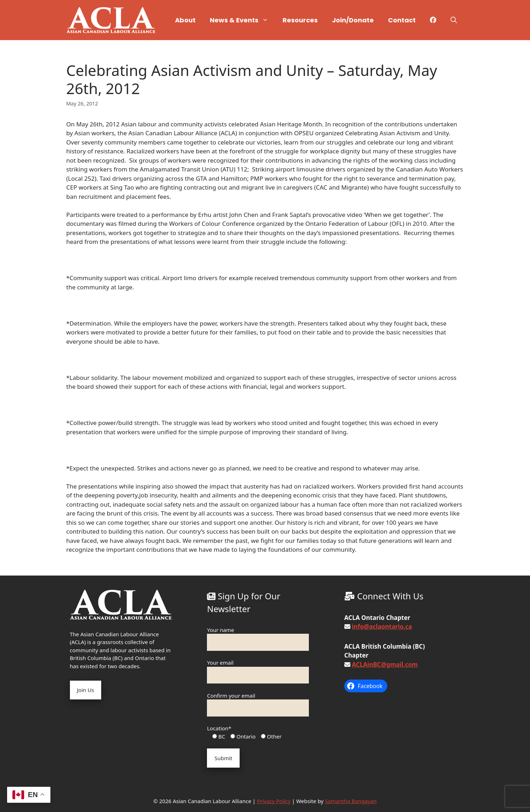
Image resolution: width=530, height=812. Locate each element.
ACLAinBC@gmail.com (385, 664)
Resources (300, 20)
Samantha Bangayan (351, 801)
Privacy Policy (274, 801)
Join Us (86, 690)
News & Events (243, 20)
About (185, 20)
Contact (402, 20)
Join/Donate (353, 20)
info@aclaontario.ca (382, 626)
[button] (454, 20)
